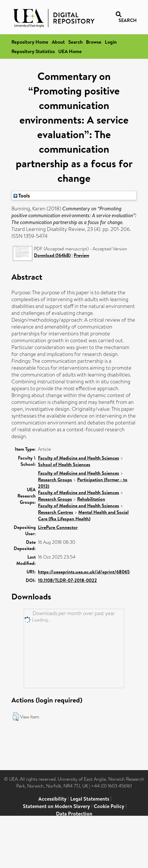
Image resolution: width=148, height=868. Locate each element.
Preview (81, 255)
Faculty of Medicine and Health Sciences (79, 458)
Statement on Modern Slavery (56, 806)
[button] (16, 717)
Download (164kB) (52, 255)
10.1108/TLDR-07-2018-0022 (67, 580)
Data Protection (74, 814)
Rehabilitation (91, 499)
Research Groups (55, 480)
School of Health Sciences (64, 464)
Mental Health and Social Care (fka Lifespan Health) (83, 515)
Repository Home (30, 42)
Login (111, 42)
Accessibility (52, 799)
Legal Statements (90, 799)
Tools (22, 196)
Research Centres (56, 512)
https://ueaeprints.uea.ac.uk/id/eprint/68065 (84, 572)
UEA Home (70, 51)
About (58, 42)
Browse (94, 42)
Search (75, 42)
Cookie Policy (109, 806)
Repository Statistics (33, 51)
